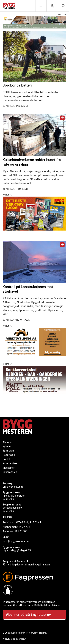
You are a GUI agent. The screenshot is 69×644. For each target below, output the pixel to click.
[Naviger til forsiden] (9, 6)
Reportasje (9, 455)
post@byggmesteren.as (16, 541)
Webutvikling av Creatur (14, 639)
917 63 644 (22, 522)
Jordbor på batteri (17, 85)
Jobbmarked (10, 472)
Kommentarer (11, 463)
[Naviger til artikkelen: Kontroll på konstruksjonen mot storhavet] (34, 262)
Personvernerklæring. (36, 633)
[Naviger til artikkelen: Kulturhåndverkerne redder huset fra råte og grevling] (34, 135)
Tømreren (8, 451)
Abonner (8, 442)
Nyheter (7, 446)
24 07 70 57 (25, 527)
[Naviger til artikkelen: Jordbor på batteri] (34, 56)
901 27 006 (21, 531)
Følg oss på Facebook (16, 561)
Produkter (8, 459)
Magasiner (9, 468)
